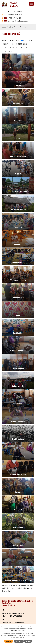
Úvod (4, 27)
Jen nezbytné (19, 641)
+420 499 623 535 (15, 616)
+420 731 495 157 (15, 18)
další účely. (22, 630)
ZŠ (10, 27)
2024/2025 (23, 48)
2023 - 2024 (9, 48)
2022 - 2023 (23, 44)
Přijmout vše (9, 641)
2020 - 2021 (28, 40)
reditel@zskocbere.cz (16, 14)
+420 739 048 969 (15, 12)
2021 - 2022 (9, 44)
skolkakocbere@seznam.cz (18, 21)
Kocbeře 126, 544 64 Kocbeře (13, 613)
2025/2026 (9, 51)
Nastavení (28, 641)
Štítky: (4, 40)
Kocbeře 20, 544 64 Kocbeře (13, 623)
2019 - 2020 (14, 40)
